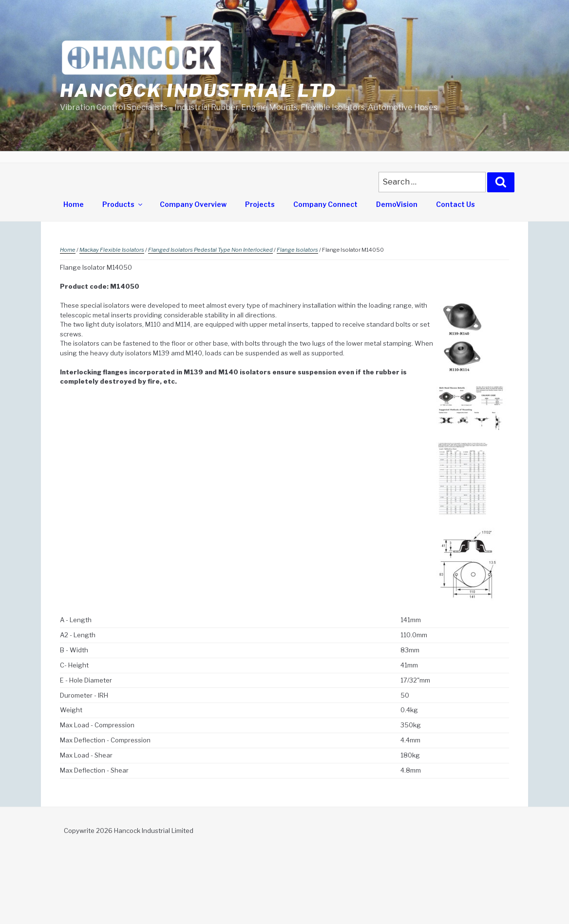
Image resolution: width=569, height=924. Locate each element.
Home (74, 204)
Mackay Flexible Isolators (112, 250)
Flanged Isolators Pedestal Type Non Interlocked (210, 250)
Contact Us (455, 204)
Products (123, 204)
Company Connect (325, 204)
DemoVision (397, 204)
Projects (260, 204)
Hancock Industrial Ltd (198, 91)
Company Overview (193, 204)
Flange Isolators (297, 250)
